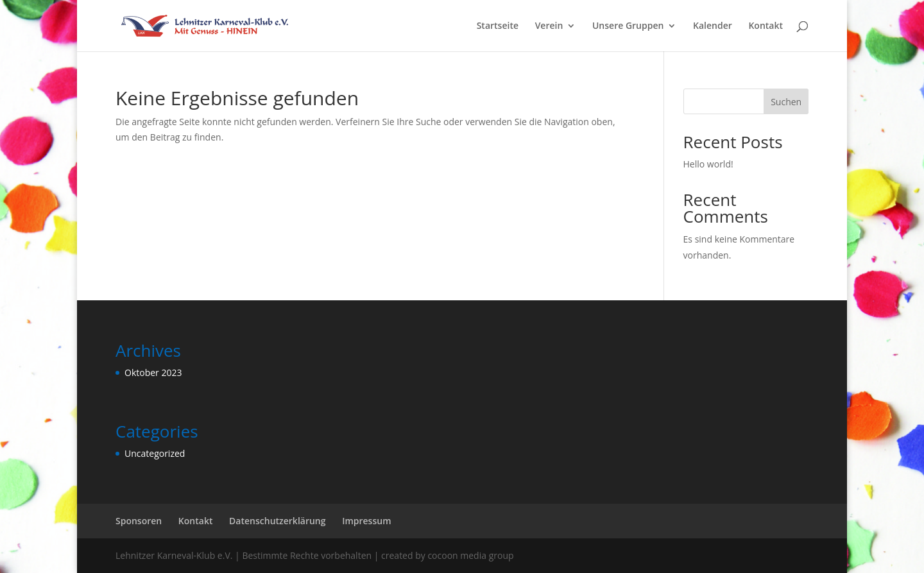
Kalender (713, 26)
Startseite (498, 26)
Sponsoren (139, 521)
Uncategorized (155, 453)
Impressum (366, 521)
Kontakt (766, 26)
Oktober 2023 (153, 372)
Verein (549, 26)
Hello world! (708, 164)
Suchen (786, 102)
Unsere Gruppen (628, 26)
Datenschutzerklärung (277, 521)
